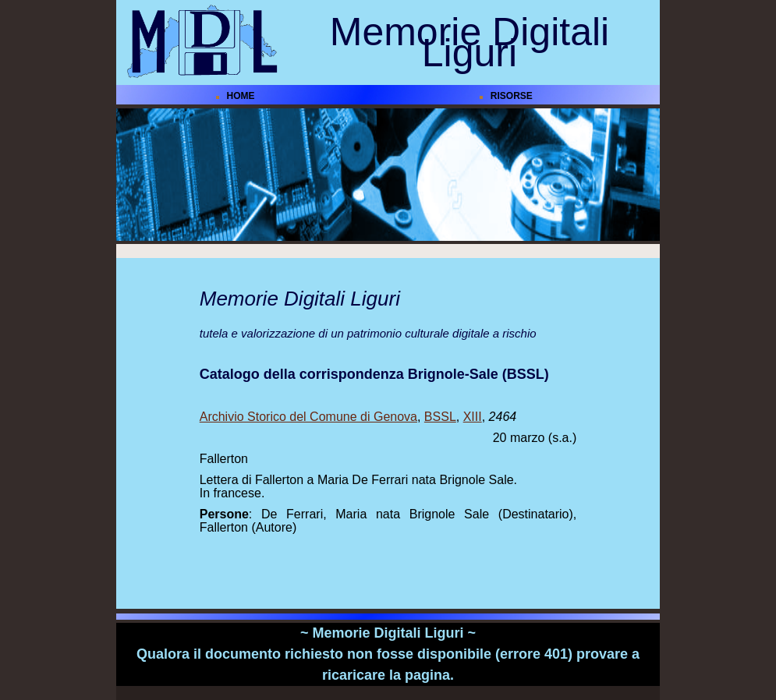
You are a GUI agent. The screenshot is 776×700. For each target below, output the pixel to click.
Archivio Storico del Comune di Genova (308, 417)
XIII (473, 417)
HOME (241, 96)
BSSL (440, 417)
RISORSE (512, 96)
